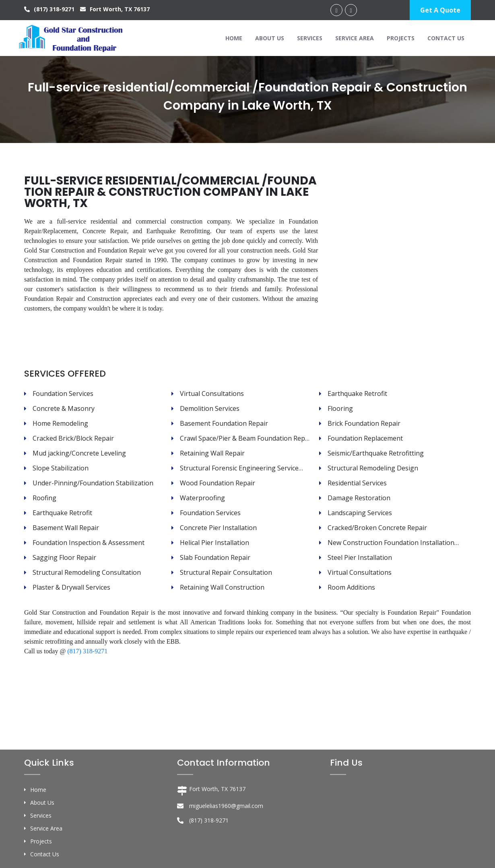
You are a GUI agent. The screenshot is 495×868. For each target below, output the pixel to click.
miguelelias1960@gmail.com (226, 853)
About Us (270, 38)
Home (234, 38)
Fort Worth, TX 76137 (115, 9)
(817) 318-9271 (50, 9)
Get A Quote (440, 10)
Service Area (355, 38)
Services (310, 38)
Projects (401, 38)
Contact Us (446, 38)
